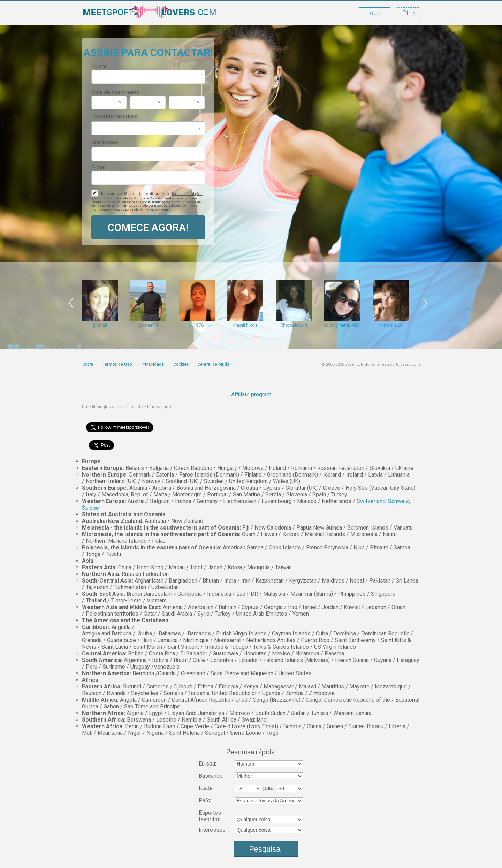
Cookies (181, 364)
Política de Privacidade (111, 198)
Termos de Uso (118, 364)
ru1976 (197, 325)
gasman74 (148, 325)
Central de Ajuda (213, 364)
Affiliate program (251, 394)
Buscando (211, 776)
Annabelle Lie (390, 325)
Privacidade (153, 364)
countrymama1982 (342, 325)
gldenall (100, 325)
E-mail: (100, 167)
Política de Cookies (148, 198)
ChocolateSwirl (294, 325)
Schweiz (398, 501)
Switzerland (371, 501)
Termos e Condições (187, 194)
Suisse (90, 508)
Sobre (88, 364)
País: (205, 801)
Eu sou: (100, 66)
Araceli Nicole (245, 325)
